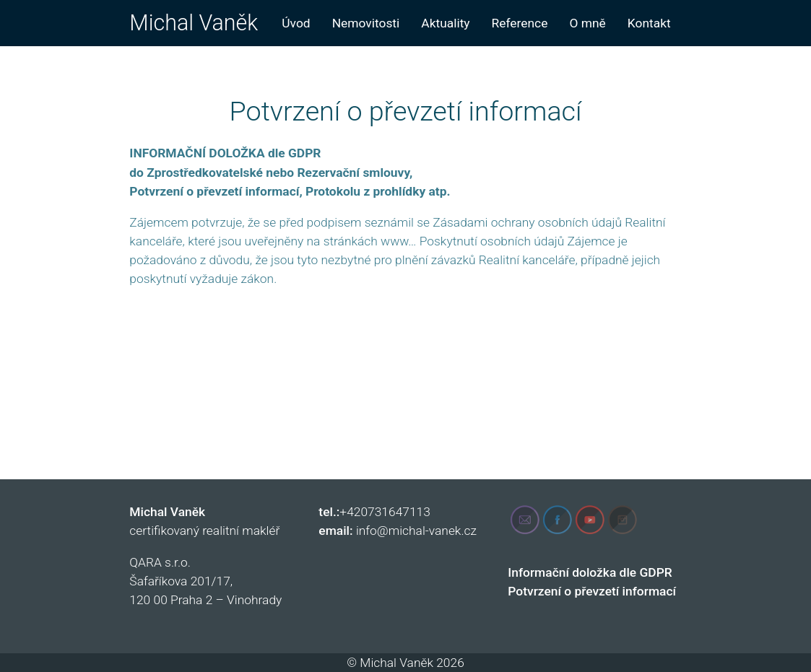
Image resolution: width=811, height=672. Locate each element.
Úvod (296, 23)
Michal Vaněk (194, 23)
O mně (587, 23)
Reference (520, 23)
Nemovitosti (366, 23)
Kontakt (649, 23)
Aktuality (445, 23)
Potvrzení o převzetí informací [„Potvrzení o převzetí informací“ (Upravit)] (592, 591)
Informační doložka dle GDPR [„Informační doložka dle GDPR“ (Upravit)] (590, 572)
